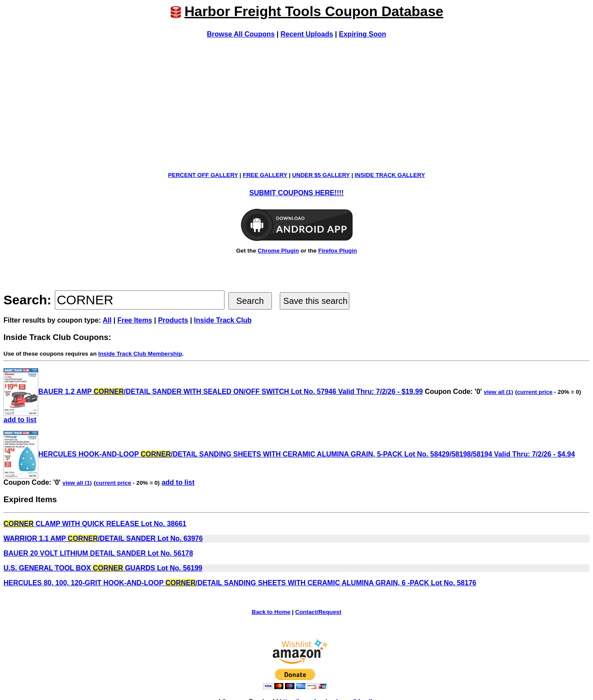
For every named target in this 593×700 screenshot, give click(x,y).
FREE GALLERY (265, 175)
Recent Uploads (307, 34)
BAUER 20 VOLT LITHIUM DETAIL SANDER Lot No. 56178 (98, 553)
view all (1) (498, 392)
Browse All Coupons (241, 34)
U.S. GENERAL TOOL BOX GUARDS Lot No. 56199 (103, 568)
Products (173, 320)
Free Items (135, 320)
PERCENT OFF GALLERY (203, 175)
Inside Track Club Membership (140, 354)
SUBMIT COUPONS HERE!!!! (296, 193)
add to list (20, 420)
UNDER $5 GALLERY (321, 175)
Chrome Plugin (278, 251)
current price (534, 392)
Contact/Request (318, 612)
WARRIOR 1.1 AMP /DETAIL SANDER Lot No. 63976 (103, 538)
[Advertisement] (297, 105)
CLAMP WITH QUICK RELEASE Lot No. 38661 (95, 524)
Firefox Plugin (337, 251)
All (107, 320)
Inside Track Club (223, 320)
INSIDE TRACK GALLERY (390, 175)
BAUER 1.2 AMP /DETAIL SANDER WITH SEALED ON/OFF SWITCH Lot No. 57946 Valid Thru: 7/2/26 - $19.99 (213, 392)
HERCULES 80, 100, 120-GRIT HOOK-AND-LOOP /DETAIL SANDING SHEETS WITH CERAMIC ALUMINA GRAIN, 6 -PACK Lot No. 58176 (240, 583)
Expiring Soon (362, 34)
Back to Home (271, 612)
